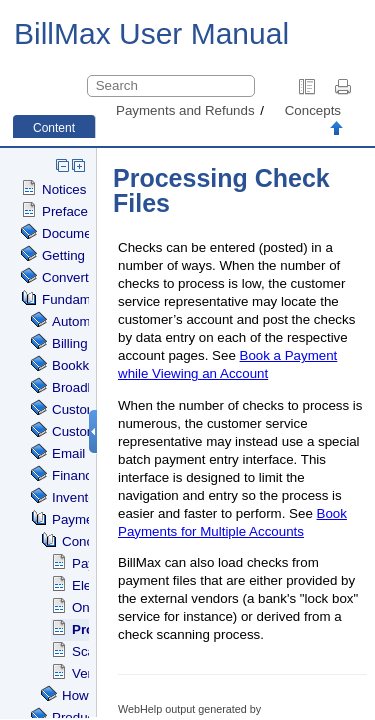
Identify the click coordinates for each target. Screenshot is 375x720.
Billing (70, 343)
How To (84, 695)
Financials (82, 475)
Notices (64, 189)
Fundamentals (84, 299)
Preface (65, 211)
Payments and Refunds (185, 110)
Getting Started (87, 255)
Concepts (313, 110)
